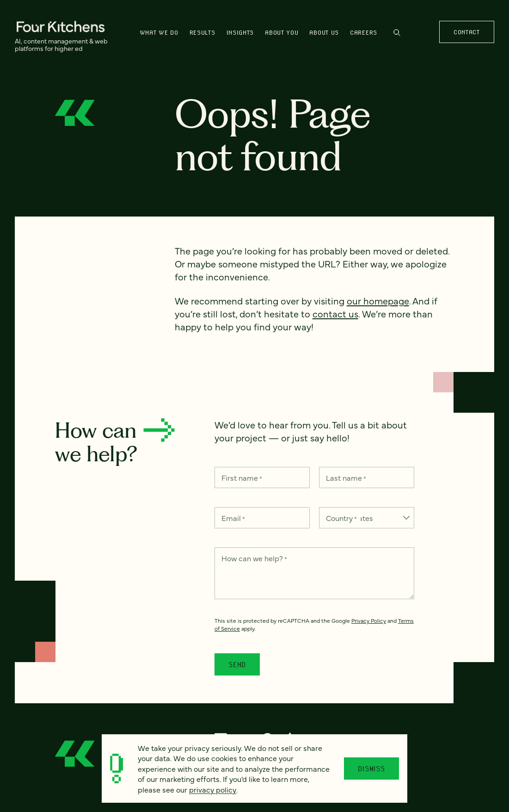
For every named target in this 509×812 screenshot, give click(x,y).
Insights (240, 32)
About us (324, 32)
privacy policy (213, 789)
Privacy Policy (369, 620)
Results (202, 32)
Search (397, 33)
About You (282, 32)
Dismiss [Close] (371, 769)
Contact (467, 32)
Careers (364, 32)
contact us (335, 313)
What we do (159, 32)
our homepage (378, 301)
